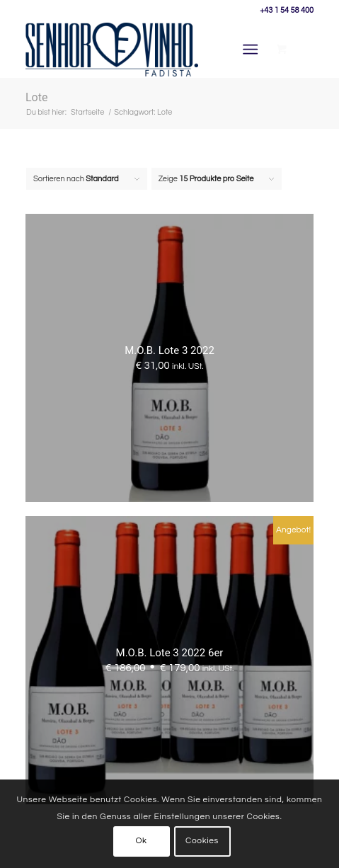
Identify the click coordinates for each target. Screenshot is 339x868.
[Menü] (251, 50)
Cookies (202, 841)
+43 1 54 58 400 (287, 10)
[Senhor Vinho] (112, 50)
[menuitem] (254, 50)
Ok (141, 841)
